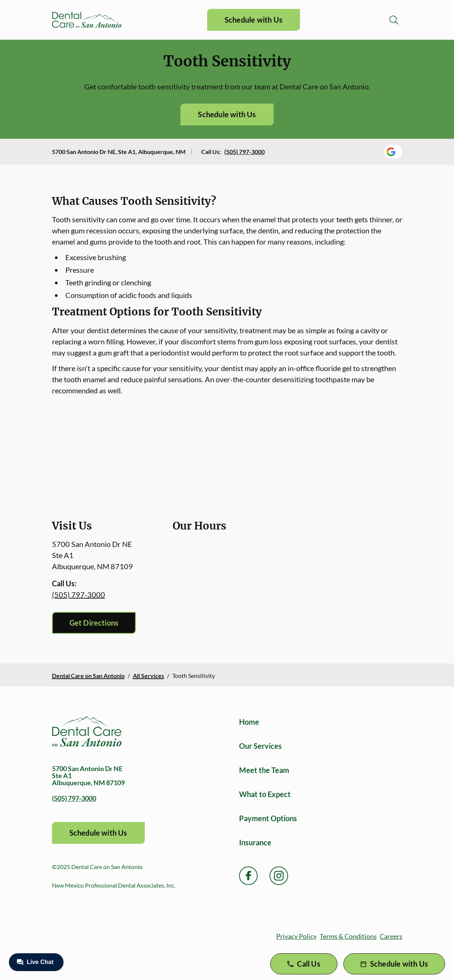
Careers (391, 936)
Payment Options (268, 818)
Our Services (260, 746)
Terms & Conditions (348, 936)
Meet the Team (264, 770)
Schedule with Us (254, 20)
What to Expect (265, 794)
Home (249, 722)
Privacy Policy (296, 936)
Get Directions (94, 623)
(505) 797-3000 (244, 152)
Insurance (255, 842)
